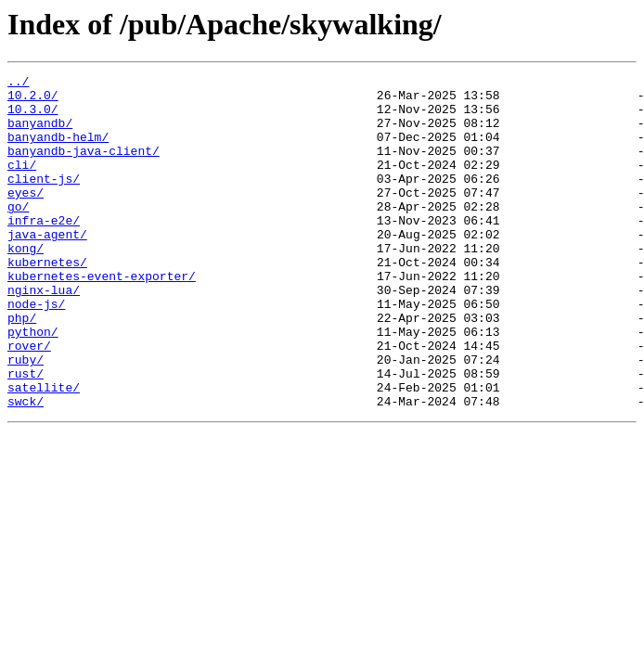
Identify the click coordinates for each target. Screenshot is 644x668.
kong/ (26, 284)
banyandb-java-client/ (84, 167)
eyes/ (26, 217)
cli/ (22, 184)
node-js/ (36, 351)
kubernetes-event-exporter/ (102, 317)
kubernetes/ (47, 301)
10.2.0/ (33, 100)
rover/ (29, 401)
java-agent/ (47, 267)
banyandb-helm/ (58, 150)
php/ (22, 367)
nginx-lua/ (44, 334)
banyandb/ (40, 134)
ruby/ (26, 417)
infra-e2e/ (44, 250)
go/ (18, 234)
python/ (33, 384)
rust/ (26, 434)
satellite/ (44, 451)
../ (18, 83)
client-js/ (44, 200)
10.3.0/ (33, 117)
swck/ (26, 468)
